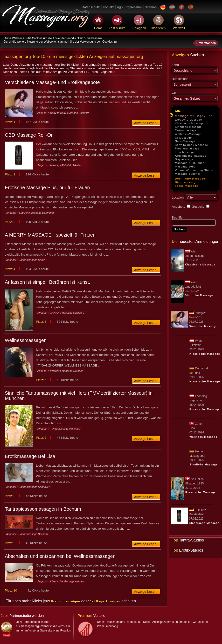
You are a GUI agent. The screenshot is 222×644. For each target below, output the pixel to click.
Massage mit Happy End (194, 116)
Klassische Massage (189, 123)
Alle (178, 111)
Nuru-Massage (185, 141)
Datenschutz (91, 7)
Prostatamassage (187, 148)
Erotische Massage (188, 120)
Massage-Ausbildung (190, 163)
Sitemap (151, 7)
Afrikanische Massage (191, 156)
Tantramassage (186, 130)
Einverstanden (206, 43)
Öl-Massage (183, 138)
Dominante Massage (190, 179)
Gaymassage (184, 159)
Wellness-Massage (188, 134)
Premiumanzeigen (66, 601)
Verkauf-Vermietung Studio (194, 170)
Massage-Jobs (185, 167)
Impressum (134, 7)
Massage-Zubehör (188, 174)
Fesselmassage (187, 186)
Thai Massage (185, 152)
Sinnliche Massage (188, 127)
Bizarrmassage (186, 182)
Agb (120, 7)
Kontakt (108, 7)
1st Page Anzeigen (105, 601)
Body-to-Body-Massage (191, 145)
